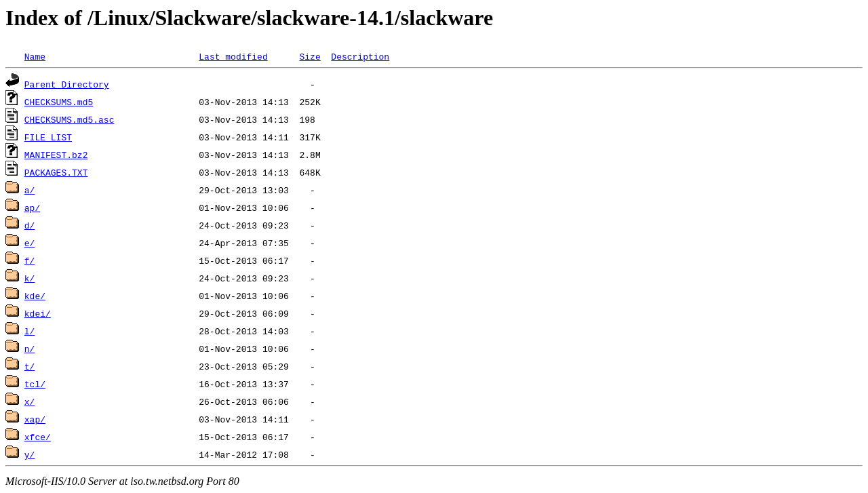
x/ (30, 401)
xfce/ (38, 437)
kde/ (35, 296)
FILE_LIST (48, 137)
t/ (30, 366)
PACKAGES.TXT (56, 172)
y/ (30, 454)
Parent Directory (67, 84)
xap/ (35, 419)
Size (310, 56)
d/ (30, 225)
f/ (30, 260)
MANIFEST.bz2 (56, 155)
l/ (30, 331)
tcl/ (35, 384)
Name (35, 56)
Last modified (233, 56)
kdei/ (38, 313)
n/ (30, 349)
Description (360, 56)
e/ (30, 243)
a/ (30, 190)
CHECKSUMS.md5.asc (70, 119)
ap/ (32, 208)
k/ (30, 278)
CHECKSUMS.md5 (59, 102)
